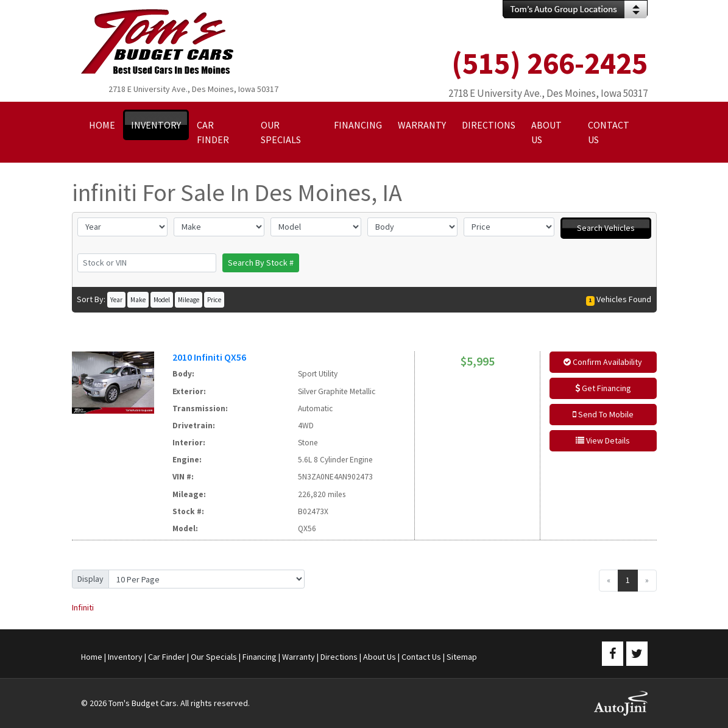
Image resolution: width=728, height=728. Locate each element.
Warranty (299, 657)
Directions (339, 657)
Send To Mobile (603, 414)
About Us (380, 657)
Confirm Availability (603, 362)
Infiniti (83, 607)
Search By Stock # (261, 263)
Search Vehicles (606, 228)
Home (92, 657)
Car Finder (167, 657)
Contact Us (421, 657)
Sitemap (462, 657)
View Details (603, 440)
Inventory (125, 657)
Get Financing (603, 388)
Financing (260, 657)
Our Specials (214, 657)
